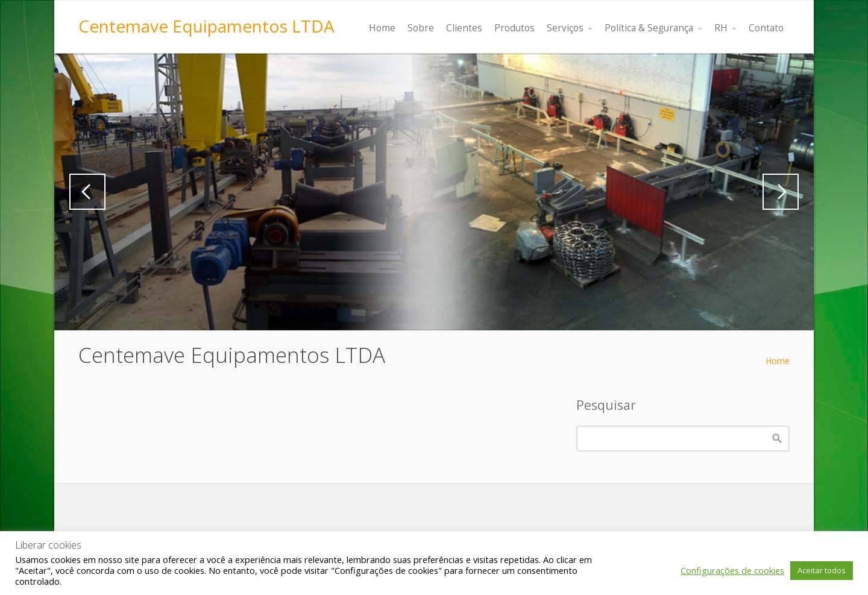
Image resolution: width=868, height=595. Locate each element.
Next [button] (781, 192)
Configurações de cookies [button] (732, 570)
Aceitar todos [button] (822, 570)
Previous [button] (87, 192)
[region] (434, 192)
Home (778, 361)
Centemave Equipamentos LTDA (206, 26)
